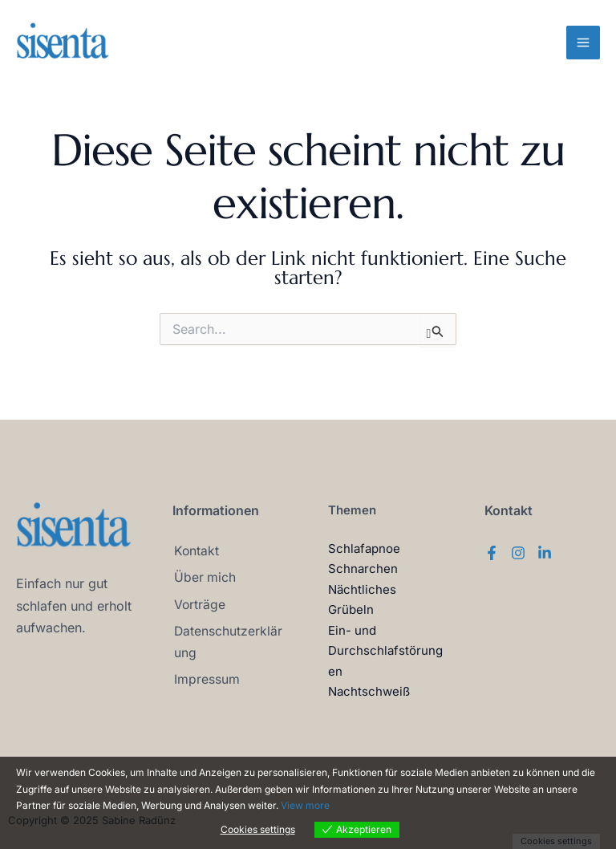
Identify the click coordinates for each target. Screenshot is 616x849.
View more (305, 805)
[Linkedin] (545, 553)
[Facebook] (492, 553)
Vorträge (199, 603)
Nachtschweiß (369, 691)
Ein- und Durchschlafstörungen (385, 651)
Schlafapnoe (364, 548)
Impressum (205, 676)
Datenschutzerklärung (227, 640)
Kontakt (195, 551)
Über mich (204, 577)
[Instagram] (518, 553)
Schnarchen (363, 569)
